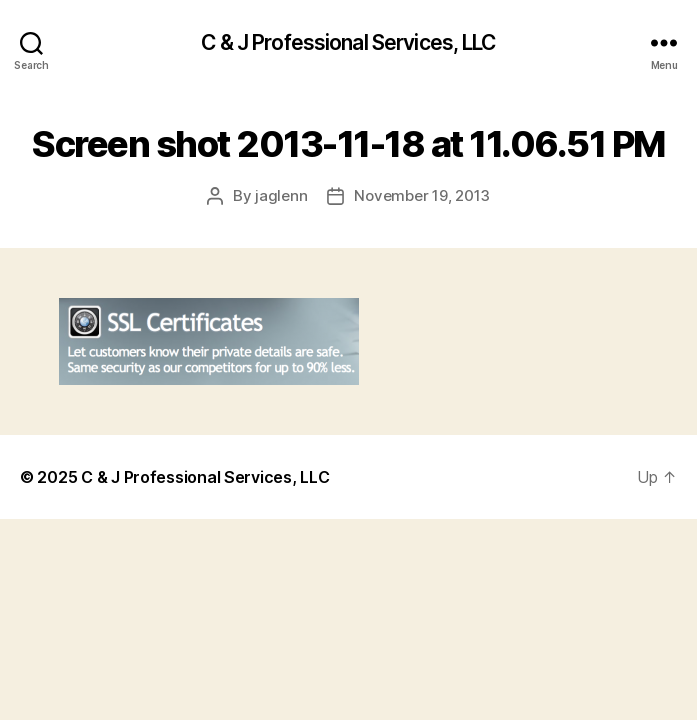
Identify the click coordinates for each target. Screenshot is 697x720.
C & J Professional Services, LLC (348, 42)
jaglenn (281, 195)
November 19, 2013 (422, 195)
